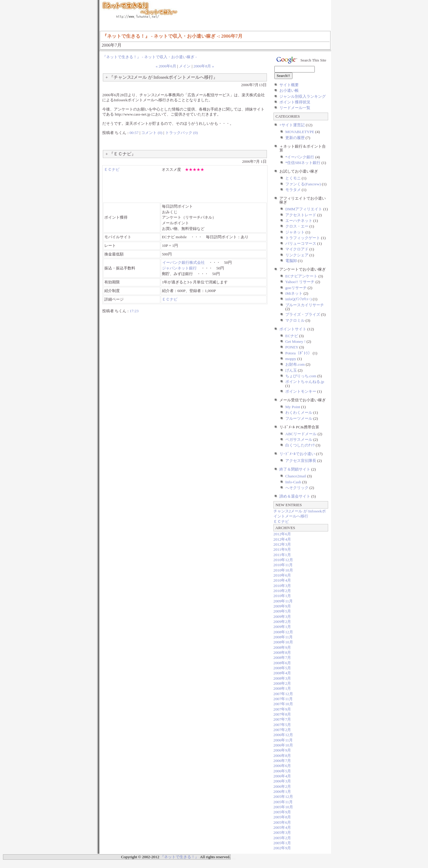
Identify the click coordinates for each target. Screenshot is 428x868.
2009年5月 (282, 611)
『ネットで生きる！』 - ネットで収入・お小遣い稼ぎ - (150, 57)
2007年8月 (282, 714)
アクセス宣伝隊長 (301, 461)
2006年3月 (282, 781)
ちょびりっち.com (301, 376)
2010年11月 (283, 565)
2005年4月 (282, 827)
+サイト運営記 (292, 125)
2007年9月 (282, 709)
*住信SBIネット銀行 (303, 163)
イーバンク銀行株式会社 (183, 262)
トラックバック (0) (182, 133)
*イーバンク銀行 (300, 157)
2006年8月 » (204, 66)
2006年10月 (283, 745)
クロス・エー (297, 226)
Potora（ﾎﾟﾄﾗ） (299, 353)
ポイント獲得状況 (295, 102)
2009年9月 (282, 606)
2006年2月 (282, 786)
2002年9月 (282, 848)
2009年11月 (283, 601)
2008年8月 (282, 652)
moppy (291, 359)
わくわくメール (299, 412)
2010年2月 (282, 591)
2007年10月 (283, 704)
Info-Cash (293, 482)
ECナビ (292, 336)
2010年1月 (282, 596)
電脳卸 (291, 261)
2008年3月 (282, 678)
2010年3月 (282, 586)
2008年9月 (282, 647)
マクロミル (295, 320)
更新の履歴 (295, 138)
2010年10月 (283, 570)
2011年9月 (282, 549)
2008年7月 (282, 658)
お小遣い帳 (289, 90)
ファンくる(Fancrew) (303, 184)
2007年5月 (282, 725)
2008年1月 (282, 688)
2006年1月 (282, 792)
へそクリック (297, 488)
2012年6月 (282, 534)
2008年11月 (283, 637)
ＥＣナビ (112, 169)
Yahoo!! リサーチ (300, 282)
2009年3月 (282, 617)
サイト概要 (289, 85)
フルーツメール (299, 418)
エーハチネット (299, 221)
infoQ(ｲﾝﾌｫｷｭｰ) (299, 299)
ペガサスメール (299, 439)
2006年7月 (282, 761)
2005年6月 (282, 822)
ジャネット (295, 232)
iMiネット (294, 293)
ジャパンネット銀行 (179, 268)
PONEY (292, 347)
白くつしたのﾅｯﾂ (300, 445)
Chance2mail (296, 476)
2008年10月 (283, 642)
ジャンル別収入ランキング (303, 96)
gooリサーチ (296, 288)
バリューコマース (301, 243)
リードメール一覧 (295, 108)
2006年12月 (283, 735)
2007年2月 (282, 730)
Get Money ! (295, 341)
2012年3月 (282, 544)
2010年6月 (282, 575)
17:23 (134, 311)
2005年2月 (282, 838)
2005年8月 (282, 817)
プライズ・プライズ (303, 314)
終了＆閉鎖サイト (295, 469)
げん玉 (291, 370)
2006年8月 (282, 756)
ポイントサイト (293, 329)
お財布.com (295, 364)
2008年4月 (282, 673)
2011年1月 (282, 555)
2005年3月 (282, 833)
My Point (293, 407)
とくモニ (293, 178)
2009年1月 (282, 627)
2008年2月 (282, 683)
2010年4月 (282, 580)
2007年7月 (282, 719)
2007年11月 (283, 699)
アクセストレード (301, 215)
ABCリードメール (301, 434)
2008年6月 (282, 663)
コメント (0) (152, 133)
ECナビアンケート (301, 276)
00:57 (134, 133)
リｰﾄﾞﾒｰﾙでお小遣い (297, 454)
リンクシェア (297, 255)
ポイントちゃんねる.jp (305, 382)
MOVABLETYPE (300, 132)
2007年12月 (283, 694)
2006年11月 (283, 740)
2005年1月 (282, 843)
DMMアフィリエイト (304, 209)
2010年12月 (283, 560)
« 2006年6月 (166, 66)
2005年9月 (282, 812)
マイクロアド (297, 249)
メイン (185, 66)
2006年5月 (282, 771)
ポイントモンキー (301, 391)
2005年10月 (283, 807)
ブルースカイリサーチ (305, 305)
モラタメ (293, 190)
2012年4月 (282, 539)
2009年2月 (282, 622)
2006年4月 (282, 776)
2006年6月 (282, 766)
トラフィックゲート (303, 238)
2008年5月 (282, 668)
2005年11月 (283, 802)
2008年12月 (283, 632)
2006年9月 (282, 750)
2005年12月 (283, 797)
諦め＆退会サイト (295, 496)
